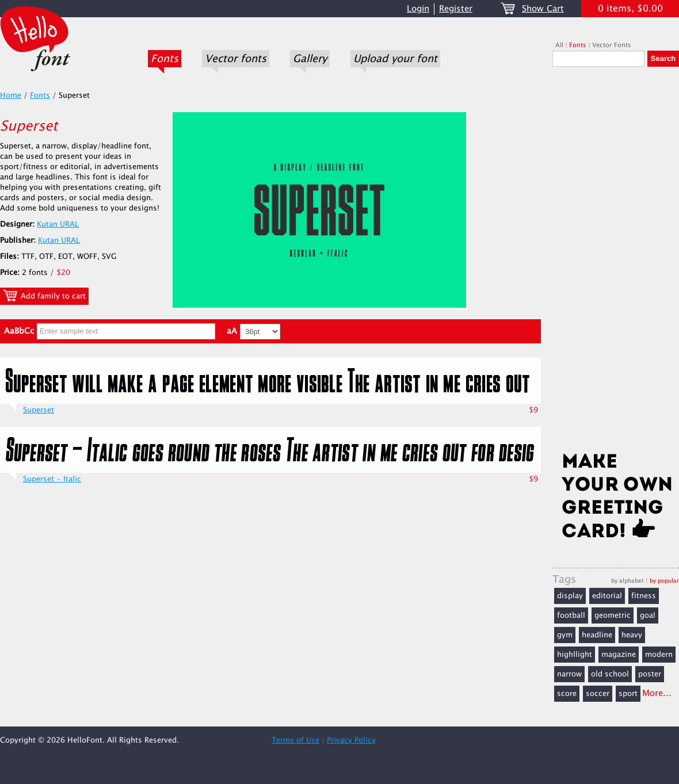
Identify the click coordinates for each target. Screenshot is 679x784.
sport (628, 694)
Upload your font (395, 59)
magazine (619, 655)
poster (650, 674)
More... (657, 693)
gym (565, 635)
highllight (575, 655)
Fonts (165, 59)
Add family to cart (44, 296)
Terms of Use (295, 740)
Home (11, 95)
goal (648, 615)
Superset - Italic (52, 479)
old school (610, 674)
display (570, 596)
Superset (39, 410)
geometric (613, 615)
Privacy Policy (351, 740)
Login (418, 9)
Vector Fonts (612, 45)
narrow (569, 674)
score (567, 694)
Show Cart (543, 9)
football (571, 615)
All (559, 45)
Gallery (310, 59)
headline (597, 635)
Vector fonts (236, 59)
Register (456, 9)
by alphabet (627, 581)
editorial (607, 596)
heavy (632, 635)
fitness (644, 596)
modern (659, 655)
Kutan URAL (58, 224)
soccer (598, 694)
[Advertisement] (616, 263)
